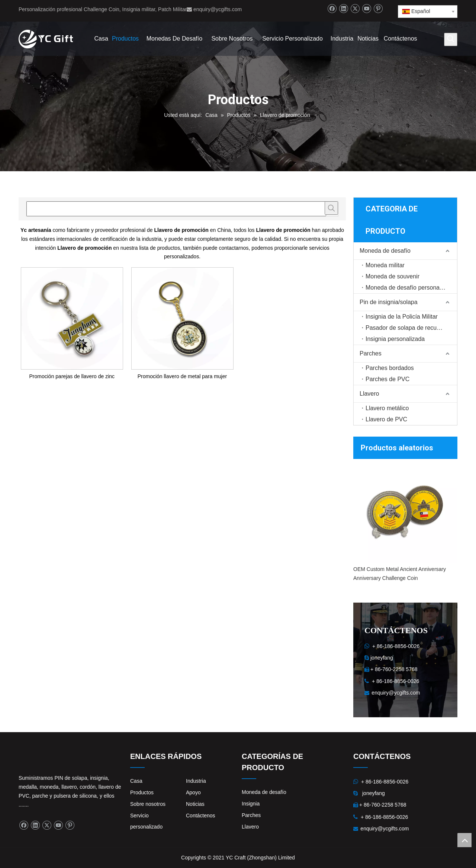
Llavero (369, 394)
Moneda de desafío (385, 251)
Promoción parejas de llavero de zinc (72, 376)
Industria (196, 781)
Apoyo (193, 792)
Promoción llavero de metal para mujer (182, 376)
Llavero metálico (387, 408)
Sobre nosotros (148, 804)
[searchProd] (176, 209)
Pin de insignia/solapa (389, 302)
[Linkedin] (343, 9)
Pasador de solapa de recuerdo (407, 328)
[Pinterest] (378, 9)
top (464, 840)
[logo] (25, 757)
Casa (136, 781)
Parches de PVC (387, 379)
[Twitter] (355, 9)
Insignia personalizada (395, 339)
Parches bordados (390, 368)
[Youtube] (366, 9)
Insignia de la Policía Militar (402, 317)
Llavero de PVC (386, 419)
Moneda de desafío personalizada (410, 288)
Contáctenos (201, 816)
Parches (371, 353)
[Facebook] (332, 9)
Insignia (251, 804)
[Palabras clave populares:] (451, 39)
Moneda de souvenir (393, 276)
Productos (142, 792)
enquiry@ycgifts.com (218, 9)
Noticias (195, 804)
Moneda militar (385, 265)
